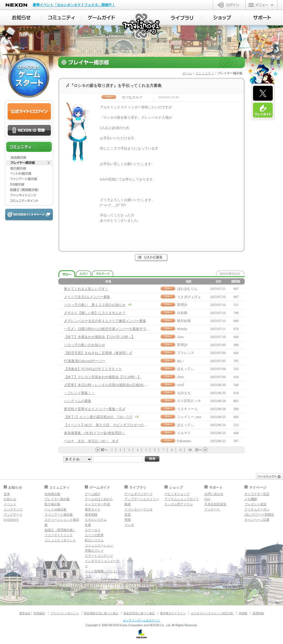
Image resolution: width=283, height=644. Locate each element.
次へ (198, 450)
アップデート (13, 514)
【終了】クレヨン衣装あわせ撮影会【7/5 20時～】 (103, 377)
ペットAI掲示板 (56, 509)
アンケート (212, 509)
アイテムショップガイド (182, 499)
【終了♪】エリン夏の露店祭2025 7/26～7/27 (98, 417)
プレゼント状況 (255, 504)
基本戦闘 (91, 514)
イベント (10, 504)
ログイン (229, 5)
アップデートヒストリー (142, 499)
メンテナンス (13, 509)
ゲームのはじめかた (99, 499)
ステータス (93, 530)
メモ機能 (251, 499)
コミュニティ (205, 73)
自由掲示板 (52, 494)
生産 (88, 525)
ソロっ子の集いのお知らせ (85, 345)
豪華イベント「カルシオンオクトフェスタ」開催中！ (74, 5)
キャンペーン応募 (257, 520)
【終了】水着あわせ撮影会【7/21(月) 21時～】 (99, 337)
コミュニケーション (99, 545)
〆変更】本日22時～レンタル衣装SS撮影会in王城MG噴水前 (109, 385)
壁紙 (128, 520)
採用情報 (258, 613)
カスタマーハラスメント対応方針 (212, 613)
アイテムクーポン (257, 509)
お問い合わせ (214, 494)
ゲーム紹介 (93, 494)
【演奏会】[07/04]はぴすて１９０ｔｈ (93, 369)
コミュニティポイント (60, 540)
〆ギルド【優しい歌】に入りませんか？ (95, 313)
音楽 (128, 514)
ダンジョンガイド (97, 581)
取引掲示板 (52, 504)
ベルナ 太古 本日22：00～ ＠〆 (91, 441)
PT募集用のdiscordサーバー (85, 361)
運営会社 (25, 613)
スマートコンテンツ (99, 556)
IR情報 (243, 613)
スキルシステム (96, 520)
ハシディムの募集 (78, 401)
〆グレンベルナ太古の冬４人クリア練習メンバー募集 (105, 321)
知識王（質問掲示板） (60, 530)
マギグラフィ (94, 587)
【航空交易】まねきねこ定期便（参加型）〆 (98, 353)
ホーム (187, 73)
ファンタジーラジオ (139, 509)
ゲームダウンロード (139, 494)
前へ (104, 450)
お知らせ (10, 499)
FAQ (207, 499)
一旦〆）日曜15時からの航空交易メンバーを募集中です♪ (108, 329)
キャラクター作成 (97, 504)
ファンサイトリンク (59, 535)
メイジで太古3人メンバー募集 (87, 297)
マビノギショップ (177, 494)
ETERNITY (11, 520)
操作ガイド (93, 509)
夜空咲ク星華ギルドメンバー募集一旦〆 (95, 409)
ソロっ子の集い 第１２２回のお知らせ (95, 305)
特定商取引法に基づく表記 (101, 613)
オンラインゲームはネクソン (142, 620)
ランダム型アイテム (179, 504)
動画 (128, 504)
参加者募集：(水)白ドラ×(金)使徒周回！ (95, 433)
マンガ (129, 525)
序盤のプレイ (94, 550)
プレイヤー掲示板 (57, 499)
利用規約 (39, 613)
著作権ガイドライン (173, 613)
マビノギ (142, 26)
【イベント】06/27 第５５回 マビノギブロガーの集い (107, 425)
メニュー (261, 5)
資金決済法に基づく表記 (139, 613)
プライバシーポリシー (65, 613)
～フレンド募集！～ (79, 393)
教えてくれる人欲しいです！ (86, 289)
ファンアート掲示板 (59, 514)
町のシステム (94, 540)
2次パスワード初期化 (259, 514)
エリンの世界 (94, 535)
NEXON (16, 5)
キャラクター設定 (257, 494)
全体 (7, 494)
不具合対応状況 (215, 504)
